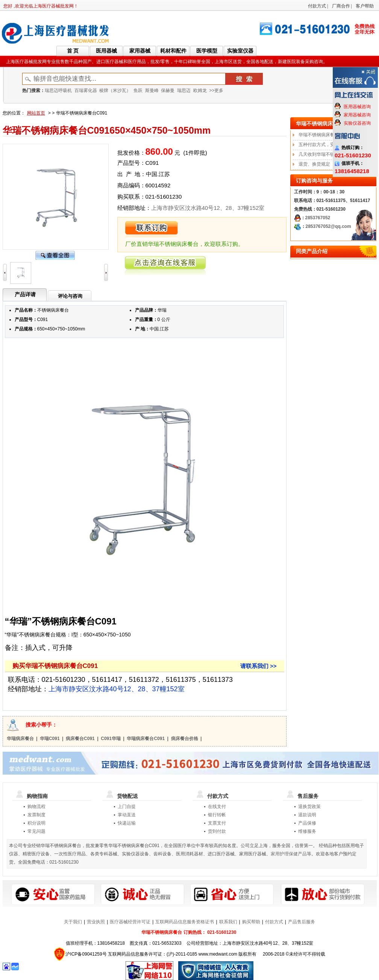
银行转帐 (217, 815)
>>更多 (216, 90)
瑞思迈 (184, 90)
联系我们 (228, 922)
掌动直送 (127, 815)
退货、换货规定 (314, 164)
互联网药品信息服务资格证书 (185, 922)
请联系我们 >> (258, 666)
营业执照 (96, 922)
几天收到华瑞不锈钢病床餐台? (329, 154)
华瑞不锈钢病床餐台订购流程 (328, 135)
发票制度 (36, 815)
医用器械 (106, 51)
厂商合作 (341, 6)
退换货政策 (309, 807)
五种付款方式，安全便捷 (323, 145)
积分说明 (36, 823)
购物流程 (36, 807)
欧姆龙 (200, 90)
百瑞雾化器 (86, 90)
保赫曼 (168, 90)
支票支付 (217, 823)
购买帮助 (251, 922)
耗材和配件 (173, 51)
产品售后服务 (302, 922)
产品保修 (307, 823)
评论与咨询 (70, 296)
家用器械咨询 (357, 115)
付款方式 (317, 6)
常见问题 (36, 831)
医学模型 (207, 51)
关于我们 (73, 922)
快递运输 (127, 823)
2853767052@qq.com (328, 226)
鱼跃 (138, 90)
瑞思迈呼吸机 (58, 90)
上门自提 (127, 807)
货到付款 (217, 831)
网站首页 (36, 113)
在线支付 (217, 807)
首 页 (73, 51)
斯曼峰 (152, 90)
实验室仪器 (240, 51)
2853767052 (318, 218)
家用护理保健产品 (289, 854)
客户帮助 (365, 6)
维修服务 (307, 831)
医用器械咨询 (357, 107)
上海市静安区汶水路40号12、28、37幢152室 (208, 208)
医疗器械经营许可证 (130, 922)
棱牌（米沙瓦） (115, 90)
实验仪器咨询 (357, 123)
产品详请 (25, 294)
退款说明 (307, 815)
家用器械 (140, 51)
